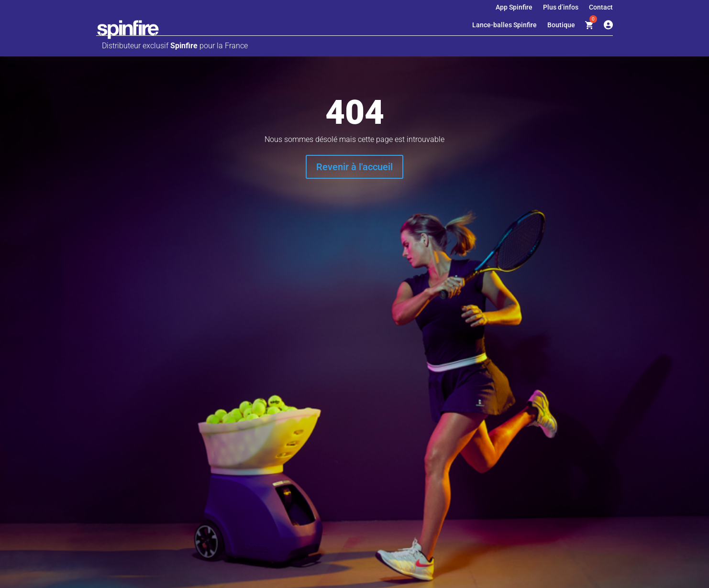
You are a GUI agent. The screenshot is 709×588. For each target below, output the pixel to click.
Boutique (561, 25)
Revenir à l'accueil (354, 167)
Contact (601, 7)
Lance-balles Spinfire (504, 25)
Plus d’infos (561, 7)
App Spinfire (514, 7)
